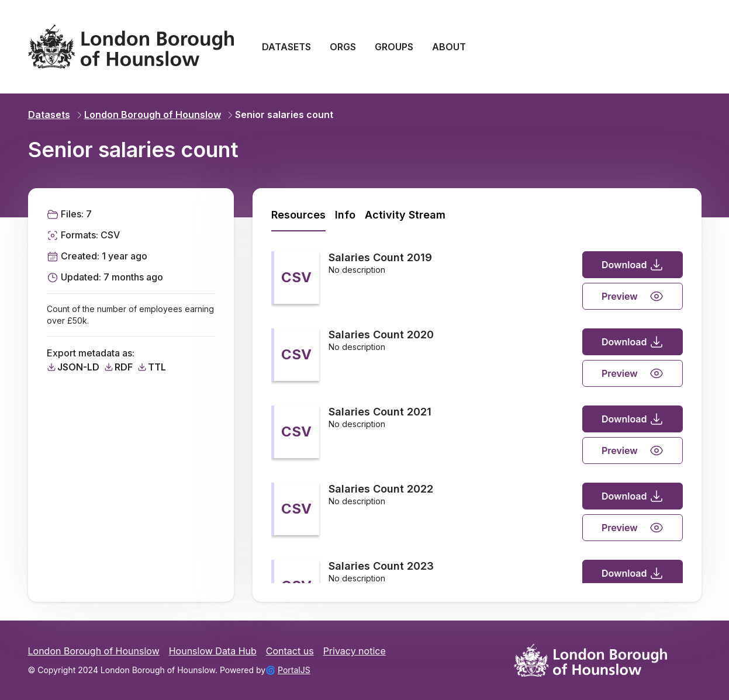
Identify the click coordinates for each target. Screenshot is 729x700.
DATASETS (286, 47)
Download (633, 265)
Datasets (49, 115)
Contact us (290, 651)
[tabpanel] (477, 408)
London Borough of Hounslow (148, 115)
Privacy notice (355, 651)
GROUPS (394, 47)
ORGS (343, 47)
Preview (633, 296)
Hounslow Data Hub (213, 651)
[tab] (298, 215)
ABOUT (449, 47)
